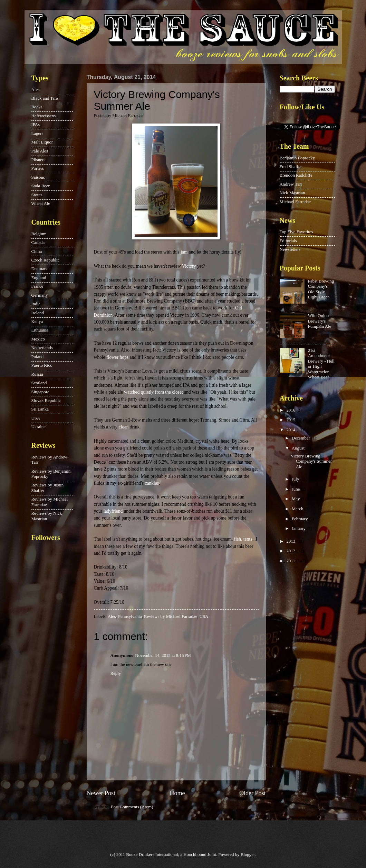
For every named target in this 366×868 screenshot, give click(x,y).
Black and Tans (45, 98)
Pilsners (38, 160)
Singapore (40, 392)
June (296, 489)
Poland (38, 357)
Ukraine (38, 427)
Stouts (37, 195)
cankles (152, 483)
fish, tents (243, 539)
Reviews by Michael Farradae (171, 617)
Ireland (38, 313)
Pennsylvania (130, 617)
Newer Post (101, 793)
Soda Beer (41, 186)
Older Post (253, 793)
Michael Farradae (295, 202)
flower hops (117, 357)
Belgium (39, 234)
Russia (37, 374)
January (299, 529)
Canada (38, 243)
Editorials (288, 241)
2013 (291, 541)
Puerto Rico (42, 365)
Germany (40, 295)
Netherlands (42, 348)
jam (184, 252)
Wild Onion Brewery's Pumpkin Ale (320, 321)
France (37, 286)
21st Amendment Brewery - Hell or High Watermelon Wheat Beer (321, 364)
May (296, 499)
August (299, 448)
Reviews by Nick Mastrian (47, 516)
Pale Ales (40, 151)
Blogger (248, 855)
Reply (116, 673)
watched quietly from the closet (153, 392)
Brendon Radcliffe (296, 175)
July (296, 479)
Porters (38, 168)
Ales (112, 617)
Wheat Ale (41, 204)
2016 (291, 410)
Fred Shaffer (291, 167)
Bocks (37, 107)
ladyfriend (113, 511)
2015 (291, 420)
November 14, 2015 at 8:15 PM (163, 655)
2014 (291, 430)
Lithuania (40, 330)
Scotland (39, 383)
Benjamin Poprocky (297, 158)
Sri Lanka (40, 409)
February (300, 519)
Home (177, 793)
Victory (189, 266)
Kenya (37, 322)
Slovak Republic (46, 401)
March (298, 509)
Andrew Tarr (291, 184)
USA (204, 617)
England (39, 278)
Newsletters (290, 249)
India (36, 304)
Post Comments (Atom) (132, 807)
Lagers (37, 134)
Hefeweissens (44, 116)
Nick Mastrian (292, 193)
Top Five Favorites (296, 232)
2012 (291, 551)
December (301, 438)
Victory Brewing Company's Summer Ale (311, 461)
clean (124, 427)
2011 (291, 561)
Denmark (40, 269)
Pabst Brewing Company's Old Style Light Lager (321, 289)
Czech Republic (46, 260)
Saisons (38, 177)
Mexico (38, 339)
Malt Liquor (42, 142)
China (37, 251)
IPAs (36, 125)
